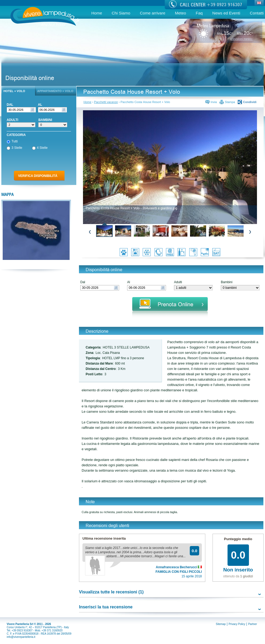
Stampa (230, 102)
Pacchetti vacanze (106, 102)
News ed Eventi (226, 13)
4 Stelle (40, 148)
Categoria (16, 135)
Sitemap (221, 624)
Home (97, 13)
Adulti (178, 282)
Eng (259, 3)
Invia (214, 102)
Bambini (227, 282)
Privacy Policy (237, 624)
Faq (199, 13)
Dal (83, 282)
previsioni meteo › (242, 39)
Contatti (257, 13)
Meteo (181, 13)
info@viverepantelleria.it (21, 637)
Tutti (12, 142)
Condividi (250, 102)
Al (129, 282)
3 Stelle (14, 148)
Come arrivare (152, 13)
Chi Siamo (121, 13)
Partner (253, 624)
